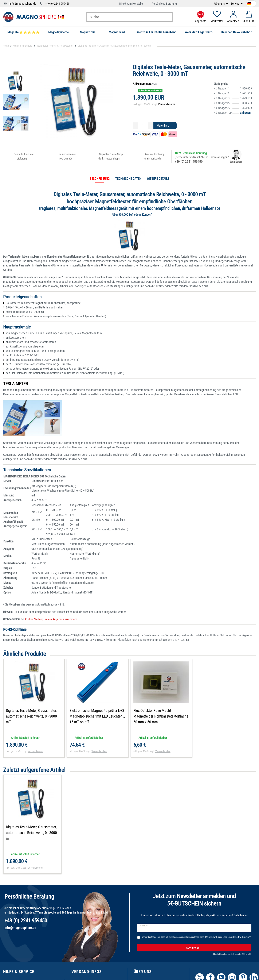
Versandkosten (167, 104)
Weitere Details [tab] (158, 179)
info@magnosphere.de (23, 4)
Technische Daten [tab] (128, 179)
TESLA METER (15, 384)
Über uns (220, 4)
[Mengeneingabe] (143, 126)
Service (235, 4)
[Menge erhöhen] (151, 126)
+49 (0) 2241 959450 (57, 4)
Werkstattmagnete (23, 46)
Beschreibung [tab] (100, 179)
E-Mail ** (144, 926)
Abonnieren (217, 948)
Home (6, 46)
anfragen (245, 113)
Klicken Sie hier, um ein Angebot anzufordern (51, 619)
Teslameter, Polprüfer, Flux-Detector (55, 46)
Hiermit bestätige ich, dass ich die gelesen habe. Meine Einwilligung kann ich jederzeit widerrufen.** (196, 937)
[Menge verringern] (136, 126)
